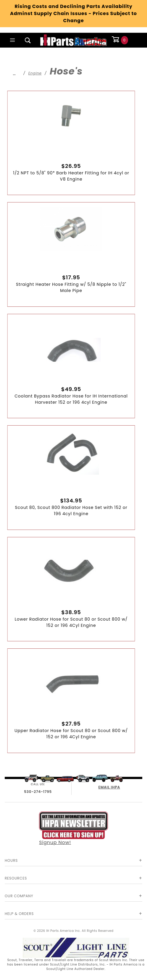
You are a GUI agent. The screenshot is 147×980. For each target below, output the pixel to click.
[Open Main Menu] (12, 40)
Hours (11, 860)
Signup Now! (73, 829)
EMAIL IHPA (109, 787)
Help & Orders (19, 914)
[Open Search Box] (28, 40)
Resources (16, 878)
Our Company (19, 896)
